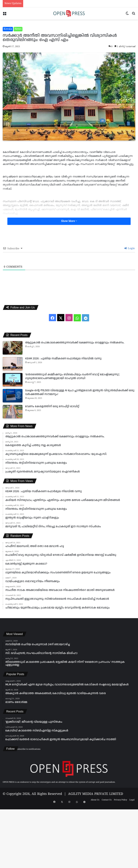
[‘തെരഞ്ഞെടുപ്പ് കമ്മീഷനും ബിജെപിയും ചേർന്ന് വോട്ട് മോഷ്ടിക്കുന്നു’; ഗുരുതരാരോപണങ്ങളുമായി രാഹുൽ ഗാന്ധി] (13, 380)
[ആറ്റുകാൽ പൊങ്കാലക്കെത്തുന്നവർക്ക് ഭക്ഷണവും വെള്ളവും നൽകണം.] (13, 348)
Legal (132, 800)
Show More (69, 221)
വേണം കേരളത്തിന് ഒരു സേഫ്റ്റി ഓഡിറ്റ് (52, 406)
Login (130, 248)
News (18, 29)
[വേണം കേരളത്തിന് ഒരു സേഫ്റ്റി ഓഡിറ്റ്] (13, 412)
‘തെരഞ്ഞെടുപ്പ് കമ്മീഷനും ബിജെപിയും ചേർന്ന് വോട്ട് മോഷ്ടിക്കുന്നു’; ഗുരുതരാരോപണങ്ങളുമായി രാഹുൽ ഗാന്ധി (72, 376)
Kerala (8, 29)
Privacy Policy (120, 800)
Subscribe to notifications (28, 749)
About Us (95, 800)
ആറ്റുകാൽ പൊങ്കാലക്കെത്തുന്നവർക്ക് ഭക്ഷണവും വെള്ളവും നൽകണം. (75, 343)
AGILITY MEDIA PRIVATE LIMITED (96, 794)
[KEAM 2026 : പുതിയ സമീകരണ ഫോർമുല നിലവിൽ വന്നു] (13, 364)
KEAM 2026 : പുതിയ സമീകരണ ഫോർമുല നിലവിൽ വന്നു (63, 359)
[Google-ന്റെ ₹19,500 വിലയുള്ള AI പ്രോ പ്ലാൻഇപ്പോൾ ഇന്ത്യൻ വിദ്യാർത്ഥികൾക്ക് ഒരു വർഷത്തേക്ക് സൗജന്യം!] (13, 396)
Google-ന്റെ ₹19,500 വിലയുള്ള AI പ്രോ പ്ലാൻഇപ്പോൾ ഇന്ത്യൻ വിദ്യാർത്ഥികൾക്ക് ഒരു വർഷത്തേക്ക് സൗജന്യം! (80, 392)
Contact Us (107, 800)
